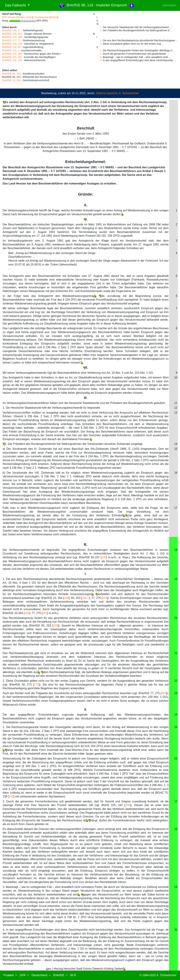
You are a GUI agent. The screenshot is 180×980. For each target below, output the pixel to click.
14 (176, 444)
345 (104, 557)
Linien (29, 17)
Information (169, 5)
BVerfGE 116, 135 (12, 44)
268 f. (86, 598)
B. (86, 544)
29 (176, 887)
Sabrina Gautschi (107, 93)
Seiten (21, 17)
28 (176, 829)
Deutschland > (41, 975)
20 (176, 618)
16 (176, 473)
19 (176, 579)
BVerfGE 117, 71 (11, 40)
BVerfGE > (60, 975)
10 (176, 377)
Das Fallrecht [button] (14, 5)
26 (176, 759)
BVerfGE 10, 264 (11, 80)
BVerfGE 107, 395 (12, 54)
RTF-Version (9, 17)
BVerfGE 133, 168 (12, 37)
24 (176, 715)
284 (105, 598)
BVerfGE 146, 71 (11, 30)
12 (176, 408)
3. (101, 57)
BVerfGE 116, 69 (11, 47)
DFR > (24, 975)
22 (176, 681)
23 (176, 693)
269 (55, 626)
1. (101, 27)
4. (101, 60)
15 (176, 449)
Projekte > (10, 975)
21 (176, 653)
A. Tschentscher (129, 93)
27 (176, 801)
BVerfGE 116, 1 (11, 50)
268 (66, 598)
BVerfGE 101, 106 (12, 60)
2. (101, 30)
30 (176, 930)
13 (176, 413)
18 (176, 550)
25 (176, 727)
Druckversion (42, 17)
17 (176, 508)
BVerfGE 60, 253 (11, 74)
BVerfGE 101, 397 (12, 57)
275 (36, 685)
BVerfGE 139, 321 (12, 34)
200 (128, 805)
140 (11, 796)
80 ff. (73, 975)
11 (176, 403)
